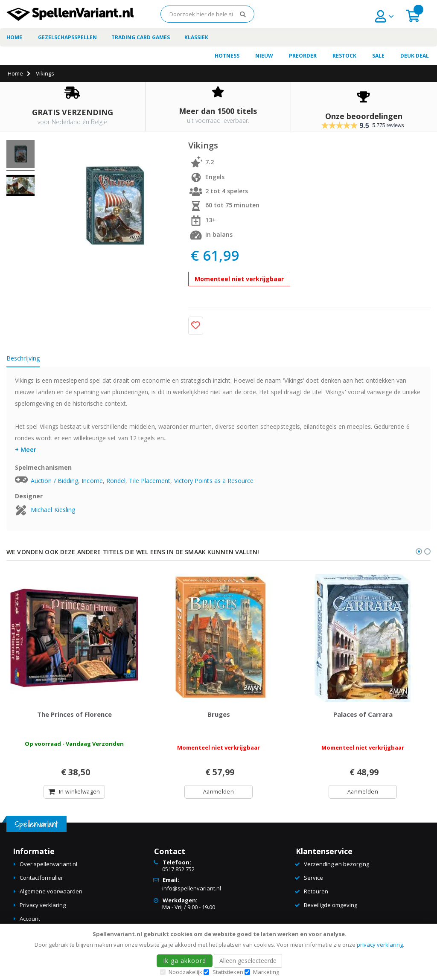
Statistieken (228, 972)
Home (15, 73)
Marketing (266, 972)
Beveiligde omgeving (331, 907)
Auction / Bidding (54, 481)
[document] (220, 952)
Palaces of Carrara (363, 715)
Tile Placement (150, 481)
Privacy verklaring (43, 907)
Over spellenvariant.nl (48, 866)
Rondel (116, 481)
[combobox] (207, 14)
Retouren (316, 893)
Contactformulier (41, 879)
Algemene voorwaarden (51, 893)
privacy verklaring (380, 945)
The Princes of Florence (74, 715)
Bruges (219, 715)
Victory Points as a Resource (214, 481)
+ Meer (26, 449)
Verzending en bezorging (336, 866)
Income (92, 481)
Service (313, 879)
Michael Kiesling (53, 510)
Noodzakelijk (185, 972)
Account (30, 920)
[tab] (29, 360)
